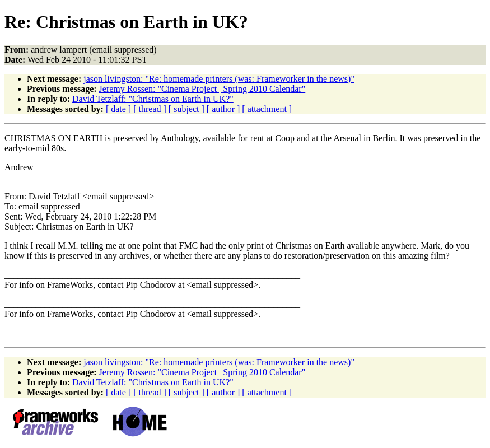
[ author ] (223, 109)
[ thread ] (150, 109)
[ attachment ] (267, 109)
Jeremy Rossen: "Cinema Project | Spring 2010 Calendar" (202, 89)
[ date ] (118, 109)
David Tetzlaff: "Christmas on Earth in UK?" (153, 99)
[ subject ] (186, 109)
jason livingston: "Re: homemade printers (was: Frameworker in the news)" (219, 79)
